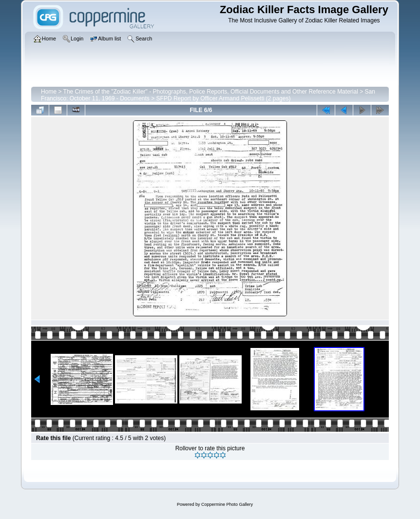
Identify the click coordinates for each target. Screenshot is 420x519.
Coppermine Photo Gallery (227, 504)
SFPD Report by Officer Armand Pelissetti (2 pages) (224, 98)
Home (49, 92)
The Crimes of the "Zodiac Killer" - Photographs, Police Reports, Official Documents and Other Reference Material (211, 92)
